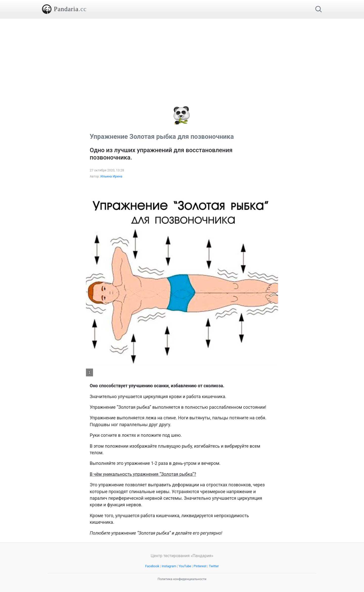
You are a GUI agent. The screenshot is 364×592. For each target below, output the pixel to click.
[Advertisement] (182, 54)
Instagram (169, 566)
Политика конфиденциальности (182, 579)
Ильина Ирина (111, 176)
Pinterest (200, 566)
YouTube (185, 566)
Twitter (214, 566)
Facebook (152, 566)
